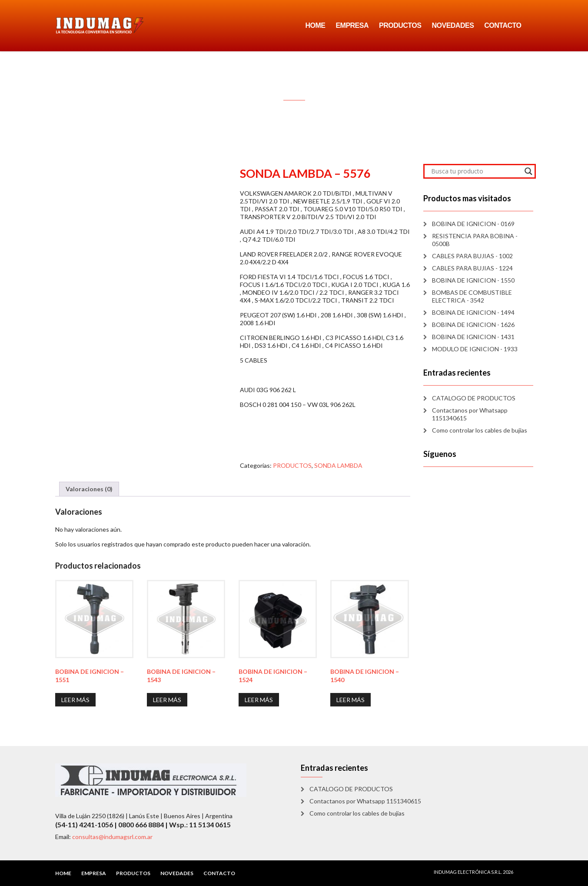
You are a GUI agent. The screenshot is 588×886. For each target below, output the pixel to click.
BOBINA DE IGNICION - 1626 (473, 325)
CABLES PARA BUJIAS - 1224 (472, 268)
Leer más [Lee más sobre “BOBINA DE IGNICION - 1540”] (350, 700)
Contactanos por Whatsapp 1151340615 (470, 414)
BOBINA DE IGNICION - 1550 (473, 280)
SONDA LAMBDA (338, 465)
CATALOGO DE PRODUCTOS (474, 398)
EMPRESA (352, 25)
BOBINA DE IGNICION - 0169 (473, 224)
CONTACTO (503, 25)
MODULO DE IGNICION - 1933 (475, 349)
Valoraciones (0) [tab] (89, 489)
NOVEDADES (453, 25)
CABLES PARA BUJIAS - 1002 (472, 256)
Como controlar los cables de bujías (480, 430)
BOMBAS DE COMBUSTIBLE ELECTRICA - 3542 (472, 296)
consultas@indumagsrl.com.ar (112, 837)
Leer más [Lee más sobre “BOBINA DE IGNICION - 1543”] (167, 700)
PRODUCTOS (400, 25)
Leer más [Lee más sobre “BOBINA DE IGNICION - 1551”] (75, 700)
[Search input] (476, 171)
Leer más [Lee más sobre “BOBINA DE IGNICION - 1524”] (259, 700)
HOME (315, 25)
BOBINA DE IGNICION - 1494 (473, 312)
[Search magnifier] (528, 171)
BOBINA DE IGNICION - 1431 (473, 337)
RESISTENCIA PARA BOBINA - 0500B (475, 240)
